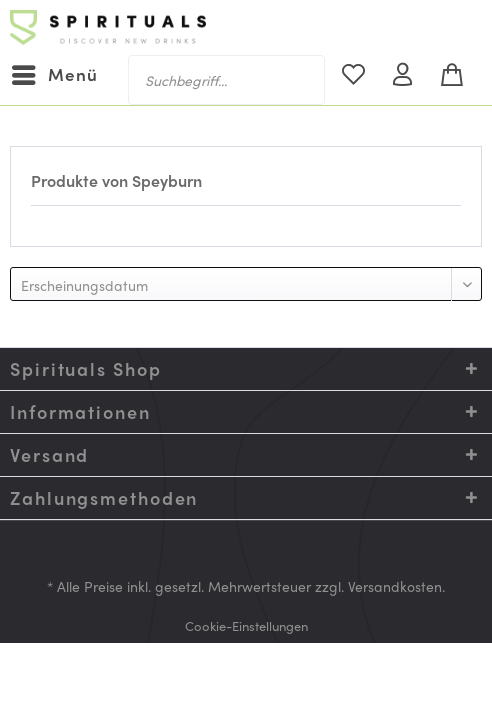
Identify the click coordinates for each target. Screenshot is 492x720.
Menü (55, 72)
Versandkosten (395, 586)
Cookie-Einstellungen (246, 625)
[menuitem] (54, 75)
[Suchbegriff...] (226, 80)
